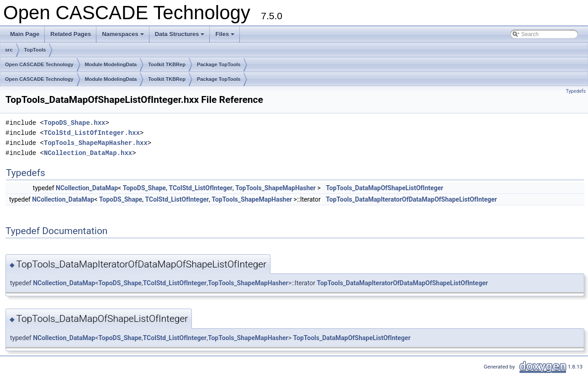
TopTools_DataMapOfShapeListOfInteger (384, 188)
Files (225, 37)
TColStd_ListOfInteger (201, 188)
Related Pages (71, 34)
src (9, 50)
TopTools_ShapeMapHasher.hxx (96, 143)
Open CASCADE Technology (39, 64)
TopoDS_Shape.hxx (74, 123)
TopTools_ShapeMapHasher (275, 188)
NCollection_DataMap (87, 188)
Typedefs (576, 91)
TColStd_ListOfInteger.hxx (92, 133)
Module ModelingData (111, 64)
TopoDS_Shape (145, 188)
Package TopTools (219, 64)
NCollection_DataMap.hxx (88, 153)
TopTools (35, 50)
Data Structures (180, 37)
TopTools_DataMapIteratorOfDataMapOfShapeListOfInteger (411, 199)
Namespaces (124, 37)
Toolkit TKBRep (167, 64)
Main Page (25, 34)
